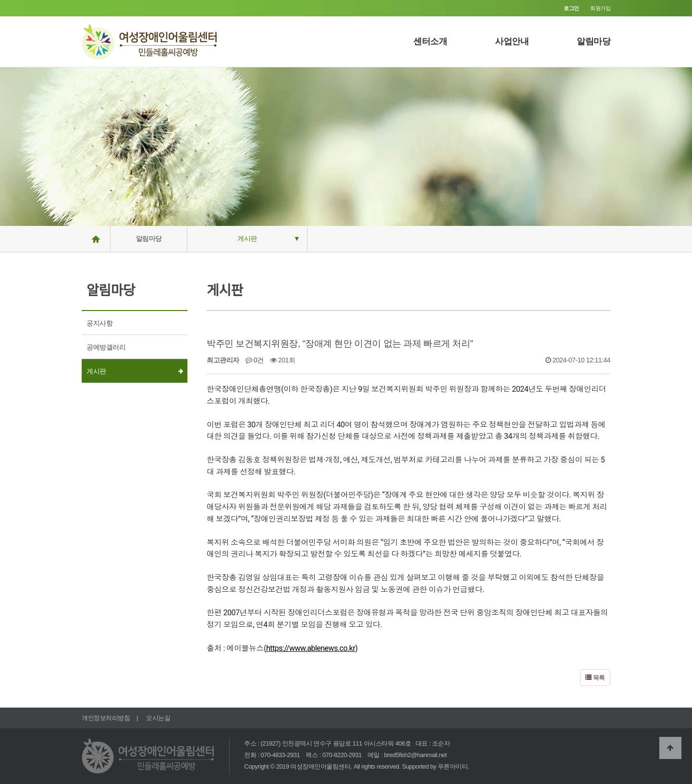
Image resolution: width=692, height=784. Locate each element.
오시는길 (158, 718)
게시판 (247, 238)
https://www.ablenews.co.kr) (312, 648)
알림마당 (593, 41)
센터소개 (430, 41)
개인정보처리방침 (106, 718)
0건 (255, 360)
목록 (595, 678)
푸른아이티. (454, 766)
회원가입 (600, 8)
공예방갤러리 (106, 347)
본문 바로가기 (0, 0)
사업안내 (512, 41)
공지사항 (99, 323)
